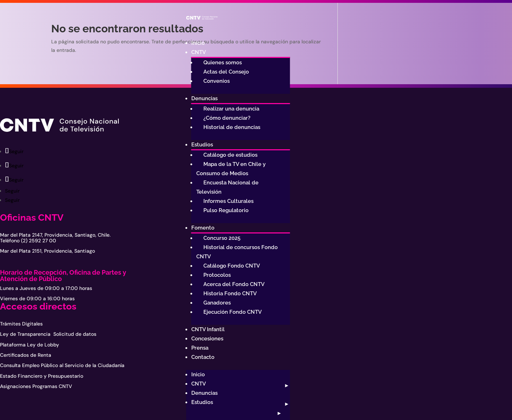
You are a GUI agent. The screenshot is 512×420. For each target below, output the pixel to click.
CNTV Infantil (208, 329)
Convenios (217, 81)
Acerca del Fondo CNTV (234, 284)
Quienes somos (223, 63)
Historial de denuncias (232, 127)
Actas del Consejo (226, 72)
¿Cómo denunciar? (227, 118)
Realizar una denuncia (231, 109)
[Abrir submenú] (286, 386)
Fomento (203, 228)
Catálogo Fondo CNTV (232, 266)
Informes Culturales (228, 201)
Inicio (198, 43)
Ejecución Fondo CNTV (233, 312)
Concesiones (207, 339)
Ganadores (217, 303)
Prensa (200, 348)
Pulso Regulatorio (226, 210)
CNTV (199, 52)
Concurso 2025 (222, 238)
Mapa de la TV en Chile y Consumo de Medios (231, 169)
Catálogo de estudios (230, 155)
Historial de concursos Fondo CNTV (237, 252)
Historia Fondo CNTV (230, 294)
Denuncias (204, 98)
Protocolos (217, 275)
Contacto (203, 357)
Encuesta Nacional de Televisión (227, 187)
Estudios (202, 145)
